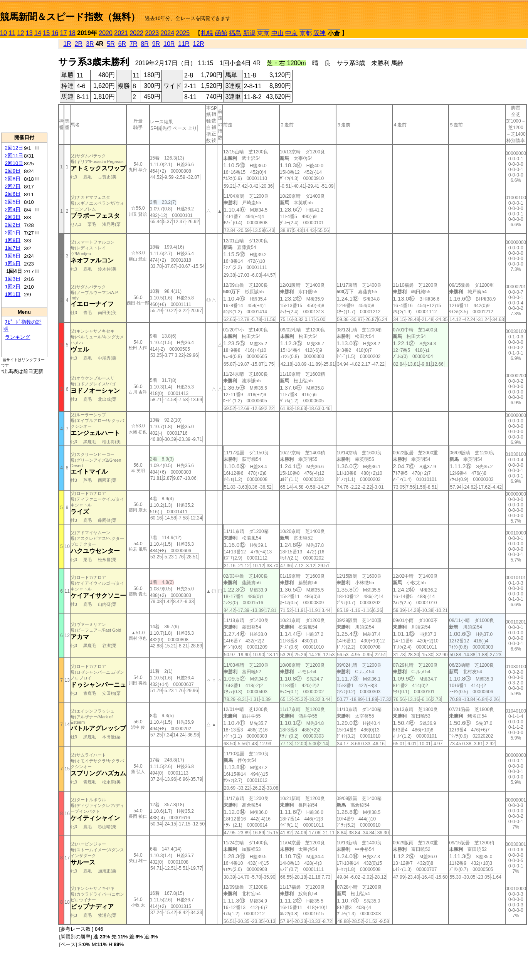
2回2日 (13, 225)
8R (145, 44)
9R (156, 44)
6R (122, 44)
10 (3, 33)
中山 (277, 33)
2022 (136, 33)
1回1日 (13, 294)
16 (55, 33)
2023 (152, 33)
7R (133, 44)
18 (72, 33)
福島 (235, 33)
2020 (106, 33)
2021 (121, 33)
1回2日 (13, 287)
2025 (183, 33)
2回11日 (14, 155)
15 (46, 33)
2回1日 (13, 233)
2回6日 (13, 194)
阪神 (319, 33)
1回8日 (13, 240)
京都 (306, 33)
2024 (167, 33)
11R (184, 44)
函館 (221, 33)
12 (21, 33)
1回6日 (13, 256)
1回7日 (13, 248)
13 (29, 33)
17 (64, 33)
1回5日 (13, 263)
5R (111, 44)
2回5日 (13, 202)
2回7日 (13, 186)
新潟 (249, 33)
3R (90, 44)
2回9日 (13, 171)
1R (67, 44)
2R (79, 44)
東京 (263, 33)
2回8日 (13, 179)
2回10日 (14, 163)
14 (38, 33)
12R (199, 44)
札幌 (207, 33)
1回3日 (13, 279)
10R (169, 44)
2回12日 (14, 148)
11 (12, 33)
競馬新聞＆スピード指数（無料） (70, 17)
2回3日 (13, 217)
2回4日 (13, 209)
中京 (291, 33)
